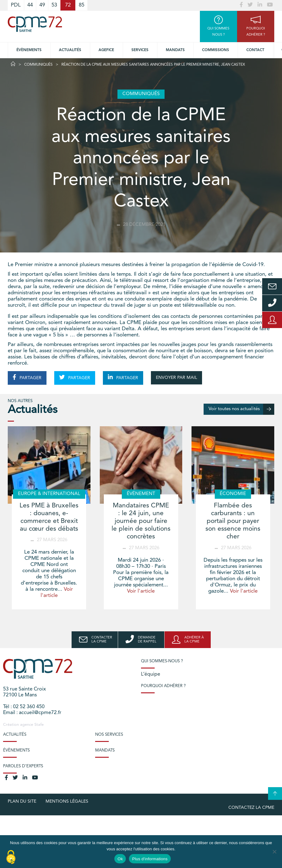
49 (42, 5)
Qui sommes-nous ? (162, 661)
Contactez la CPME (251, 808)
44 (30, 5)
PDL (16, 5)
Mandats (175, 50)
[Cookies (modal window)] (11, 857)
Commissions (216, 50)
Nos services (109, 735)
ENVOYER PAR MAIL (176, 378)
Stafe (39, 725)
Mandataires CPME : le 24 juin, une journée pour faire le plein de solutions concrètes (141, 521)
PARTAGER (27, 377)
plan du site (22, 801)
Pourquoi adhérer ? (163, 686)
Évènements (29, 50)
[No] (274, 852)
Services (140, 50)
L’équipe (151, 674)
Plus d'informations (150, 859)
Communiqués (38, 65)
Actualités (70, 50)
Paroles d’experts (23, 766)
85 (82, 5)
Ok (120, 859)
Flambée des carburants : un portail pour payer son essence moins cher (233, 521)
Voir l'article (141, 591)
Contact (255, 50)
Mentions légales (67, 801)
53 (54, 5)
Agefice (106, 50)
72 (68, 5)
